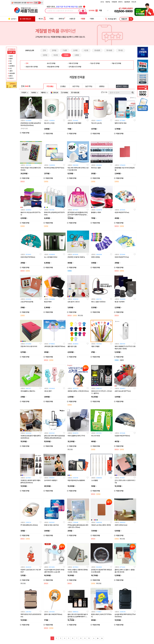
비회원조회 (114, 2)
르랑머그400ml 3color (121, 525)
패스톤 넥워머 (48, 302)
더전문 (83, 19)
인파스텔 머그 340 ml (73, 302)
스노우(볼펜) (94, 480)
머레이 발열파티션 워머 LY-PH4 (76, 436)
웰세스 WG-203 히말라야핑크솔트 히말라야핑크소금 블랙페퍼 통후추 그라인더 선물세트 (78, 617)
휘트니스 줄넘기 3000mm (98, 302)
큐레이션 (61, 19)
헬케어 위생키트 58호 (121, 123)
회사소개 (134, 2)
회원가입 (108, 2)
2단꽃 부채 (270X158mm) (28, 257)
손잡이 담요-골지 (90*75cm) (123, 391)
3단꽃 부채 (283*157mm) (122, 257)
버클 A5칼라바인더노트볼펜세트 (76, 480)
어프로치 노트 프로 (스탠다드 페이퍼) (101, 525)
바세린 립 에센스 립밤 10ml (51, 525)
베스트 (42, 19)
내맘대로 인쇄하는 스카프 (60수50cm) (78, 391)
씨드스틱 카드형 (95, 436)
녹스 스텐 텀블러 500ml (51, 257)
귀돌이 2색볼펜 (95, 346)
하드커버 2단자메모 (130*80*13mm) (54, 168)
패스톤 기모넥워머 (120, 302)
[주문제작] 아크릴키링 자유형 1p (76, 257)
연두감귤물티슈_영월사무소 (28, 391)
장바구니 (120, 2)
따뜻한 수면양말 (95, 257)
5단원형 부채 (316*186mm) (122, 436)
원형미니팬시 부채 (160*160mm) (53, 614)
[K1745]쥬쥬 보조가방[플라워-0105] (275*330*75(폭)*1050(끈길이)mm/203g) (78, 215)
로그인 (102, 2)
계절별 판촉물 (25, 133)
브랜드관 (72, 19)
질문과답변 (127, 2)
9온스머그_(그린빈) (49, 123)
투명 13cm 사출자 (96, 168)
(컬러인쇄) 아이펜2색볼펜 (74, 123)
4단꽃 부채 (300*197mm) (122, 212)
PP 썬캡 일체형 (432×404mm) (29, 525)
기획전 (51, 19)
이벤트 (92, 19)
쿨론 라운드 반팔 (72, 346)
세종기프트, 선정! (66, 7)
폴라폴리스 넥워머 (96, 212)
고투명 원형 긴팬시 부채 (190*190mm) (55, 346)
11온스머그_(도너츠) (96, 123)
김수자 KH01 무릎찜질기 (51, 480)
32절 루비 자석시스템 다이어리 (29, 346)
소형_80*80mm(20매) (27, 302)
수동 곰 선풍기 (48, 391)
